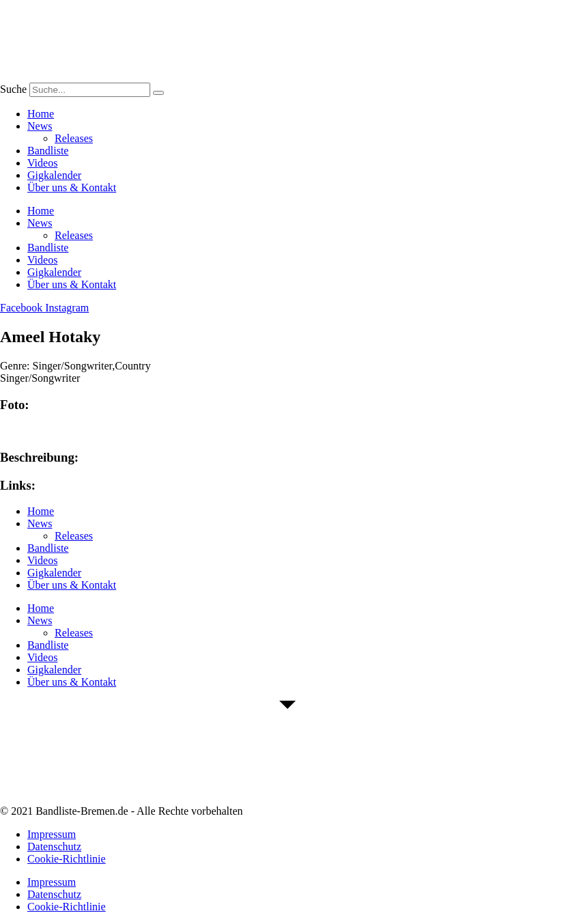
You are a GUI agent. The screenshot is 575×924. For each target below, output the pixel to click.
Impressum (52, 834)
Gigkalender (54, 175)
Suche (13, 89)
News (40, 126)
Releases (74, 138)
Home (41, 114)
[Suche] (158, 93)
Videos (42, 163)
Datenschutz (54, 846)
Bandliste (48, 151)
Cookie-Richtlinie (67, 859)
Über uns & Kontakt (72, 187)
